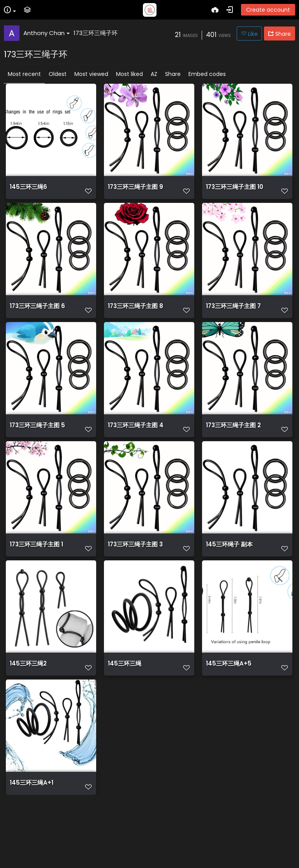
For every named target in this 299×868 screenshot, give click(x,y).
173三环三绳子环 (96, 33)
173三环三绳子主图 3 (135, 581)
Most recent (24, 74)
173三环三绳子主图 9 (135, 191)
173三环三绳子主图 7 (233, 321)
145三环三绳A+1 (32, 841)
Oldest (58, 74)
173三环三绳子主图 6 (37, 321)
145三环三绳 (125, 711)
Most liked (129, 74)
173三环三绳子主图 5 (37, 451)
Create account (268, 10)
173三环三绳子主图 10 (235, 191)
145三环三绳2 (28, 711)
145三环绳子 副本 (229, 581)
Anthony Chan (47, 33)
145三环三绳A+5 (229, 711)
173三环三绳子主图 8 (135, 321)
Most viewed (91, 74)
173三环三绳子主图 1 (36, 581)
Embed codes (207, 74)
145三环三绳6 (28, 191)
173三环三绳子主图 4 (136, 451)
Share (173, 74)
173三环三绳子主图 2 (233, 451)
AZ (154, 74)
